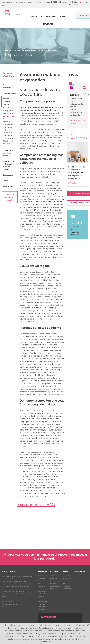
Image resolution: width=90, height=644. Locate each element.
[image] (71, 86)
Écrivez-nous (6, 607)
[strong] (37, 17)
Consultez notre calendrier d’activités (75, 231)
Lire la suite (73, 183)
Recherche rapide (75, 122)
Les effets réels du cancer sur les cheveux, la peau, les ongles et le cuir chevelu (77, 173)
